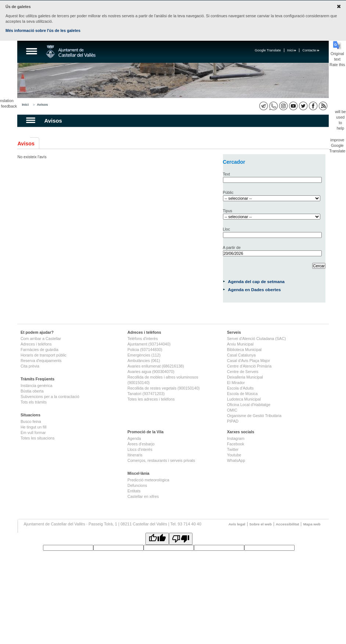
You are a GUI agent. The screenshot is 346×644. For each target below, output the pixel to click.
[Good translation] (157, 539)
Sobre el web (261, 524)
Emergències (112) (144, 355)
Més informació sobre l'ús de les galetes (43, 30)
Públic (228, 192)
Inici (292, 50)
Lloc (227, 229)
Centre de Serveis (243, 372)
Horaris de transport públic (44, 355)
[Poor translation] (181, 539)
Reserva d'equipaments (41, 361)
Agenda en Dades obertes (255, 290)
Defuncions (137, 485)
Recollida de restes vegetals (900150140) (164, 388)
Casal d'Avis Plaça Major (248, 361)
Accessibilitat (288, 524)
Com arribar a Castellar (41, 339)
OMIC (232, 410)
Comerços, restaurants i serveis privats (161, 460)
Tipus (228, 211)
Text (227, 174)
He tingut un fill (34, 427)
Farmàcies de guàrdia (39, 350)
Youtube (234, 455)
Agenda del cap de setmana (256, 281)
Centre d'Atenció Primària (249, 366)
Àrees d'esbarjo (141, 444)
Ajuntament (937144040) (149, 344)
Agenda (134, 438)
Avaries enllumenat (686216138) (156, 366)
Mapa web (312, 524)
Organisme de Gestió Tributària (254, 416)
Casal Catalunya (241, 355)
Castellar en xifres (143, 496)
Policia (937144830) (145, 350)
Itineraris (135, 455)
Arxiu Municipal (240, 344)
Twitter (233, 449)
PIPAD (233, 421)
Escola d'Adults (240, 388)
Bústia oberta (32, 391)
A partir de (232, 247)
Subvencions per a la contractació (50, 397)
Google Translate (268, 50)
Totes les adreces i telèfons (151, 399)
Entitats (134, 491)
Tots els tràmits (34, 402)
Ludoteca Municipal (244, 399)
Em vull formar (33, 433)
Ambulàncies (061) (144, 361)
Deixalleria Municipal (245, 377)
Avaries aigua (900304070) (151, 372)
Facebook (236, 444)
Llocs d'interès (140, 449)
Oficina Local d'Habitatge (249, 405)
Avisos (42, 105)
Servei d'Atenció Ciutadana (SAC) (256, 339)
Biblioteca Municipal (244, 350)
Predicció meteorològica (148, 480)
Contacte (311, 50)
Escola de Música (242, 394)
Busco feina (31, 422)
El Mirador (236, 383)
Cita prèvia (30, 366)
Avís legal (237, 524)
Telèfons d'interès (143, 339)
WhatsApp (236, 460)
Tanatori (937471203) (146, 394)
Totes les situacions (37, 438)
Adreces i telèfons (36, 344)
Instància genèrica (37, 386)
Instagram (236, 438)
